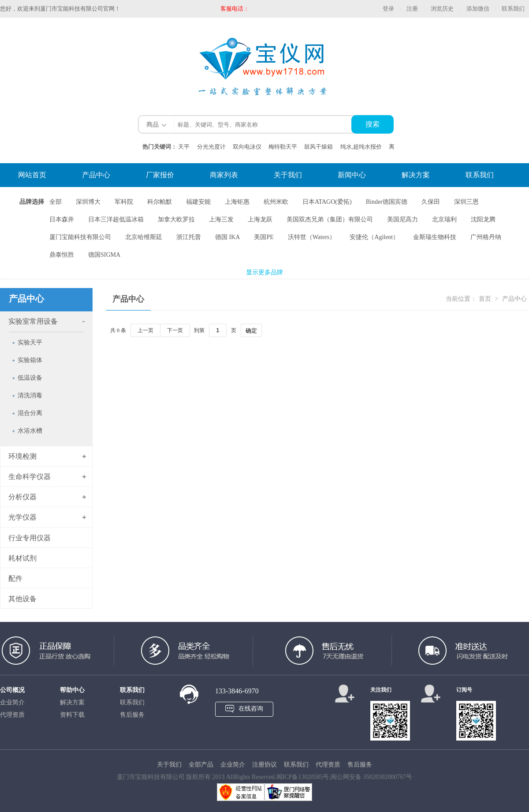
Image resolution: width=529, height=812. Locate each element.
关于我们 (288, 175)
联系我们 (513, 9)
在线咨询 (251, 709)
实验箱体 (30, 360)
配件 (15, 578)
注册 (412, 9)
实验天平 (30, 342)
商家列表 (224, 175)
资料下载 (72, 715)
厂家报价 (160, 175)
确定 (251, 331)
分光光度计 (211, 147)
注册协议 (264, 765)
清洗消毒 (30, 395)
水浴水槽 (30, 431)
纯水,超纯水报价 (361, 147)
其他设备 (22, 599)
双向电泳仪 (247, 147)
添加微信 (478, 9)
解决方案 (416, 175)
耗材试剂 (22, 558)
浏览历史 (442, 9)
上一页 (145, 330)
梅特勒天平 (283, 147)
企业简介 (12, 702)
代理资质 (12, 715)
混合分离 (30, 413)
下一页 (175, 330)
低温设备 (30, 378)
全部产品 (201, 765)
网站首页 (32, 175)
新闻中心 (352, 175)
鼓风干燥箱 (319, 147)
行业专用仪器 (30, 538)
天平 (184, 147)
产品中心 (96, 175)
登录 (388, 9)
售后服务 (132, 715)
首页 (486, 299)
